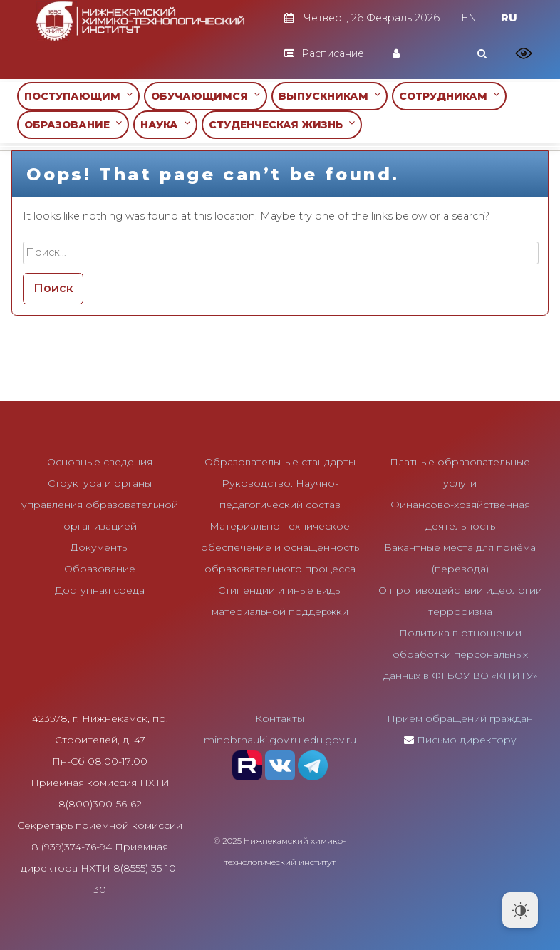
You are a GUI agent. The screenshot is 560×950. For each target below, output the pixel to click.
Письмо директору (467, 740)
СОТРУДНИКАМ (449, 96)
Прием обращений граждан (460, 718)
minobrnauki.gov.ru (252, 740)
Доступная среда (100, 590)
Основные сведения (100, 462)
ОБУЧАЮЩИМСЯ (206, 96)
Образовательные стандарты (280, 462)
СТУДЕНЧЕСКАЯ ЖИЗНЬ (282, 124)
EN (469, 18)
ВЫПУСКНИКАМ (330, 96)
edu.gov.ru (330, 740)
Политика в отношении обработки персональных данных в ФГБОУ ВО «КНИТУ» (460, 654)
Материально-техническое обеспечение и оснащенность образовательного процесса (280, 547)
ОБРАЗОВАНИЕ (73, 124)
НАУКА (165, 124)
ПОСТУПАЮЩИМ (78, 96)
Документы (100, 547)
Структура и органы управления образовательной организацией (100, 505)
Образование (100, 569)
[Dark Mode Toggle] (520, 910)
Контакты (280, 718)
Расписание (324, 53)
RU (509, 18)
